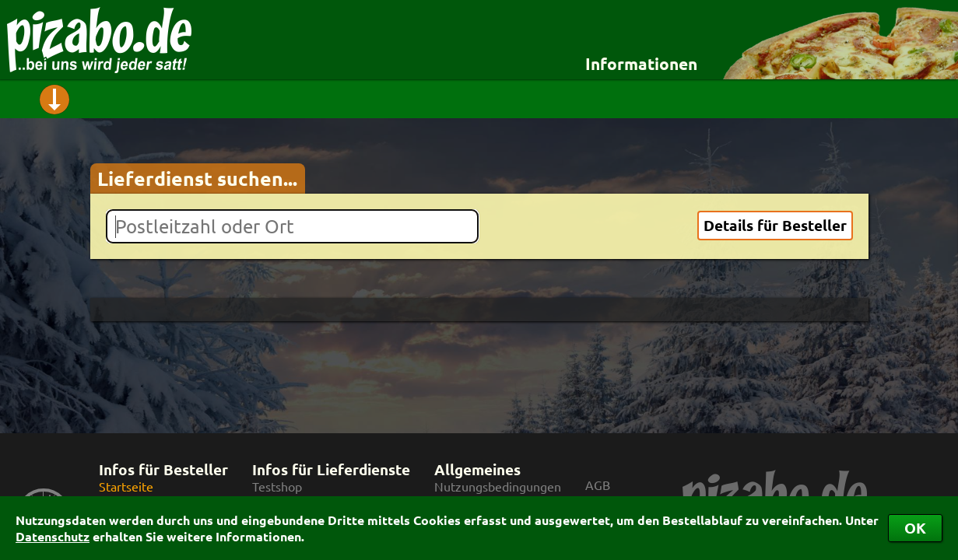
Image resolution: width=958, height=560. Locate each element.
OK (915, 528)
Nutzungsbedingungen (498, 486)
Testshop (277, 486)
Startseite (126, 486)
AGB (598, 485)
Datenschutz (53, 536)
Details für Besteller (775, 225)
